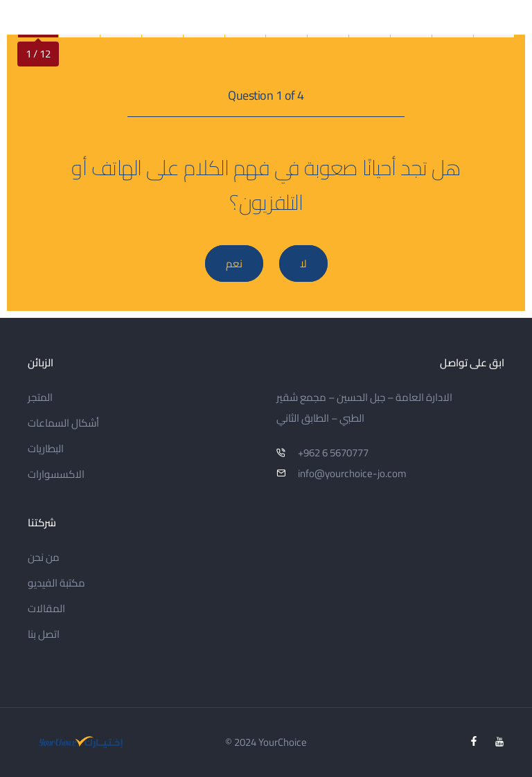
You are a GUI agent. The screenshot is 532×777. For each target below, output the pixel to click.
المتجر (40, 397)
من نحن (44, 557)
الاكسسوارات (56, 474)
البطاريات (46, 448)
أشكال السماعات (63, 423)
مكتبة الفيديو (56, 583)
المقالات (46, 608)
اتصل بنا (44, 634)
